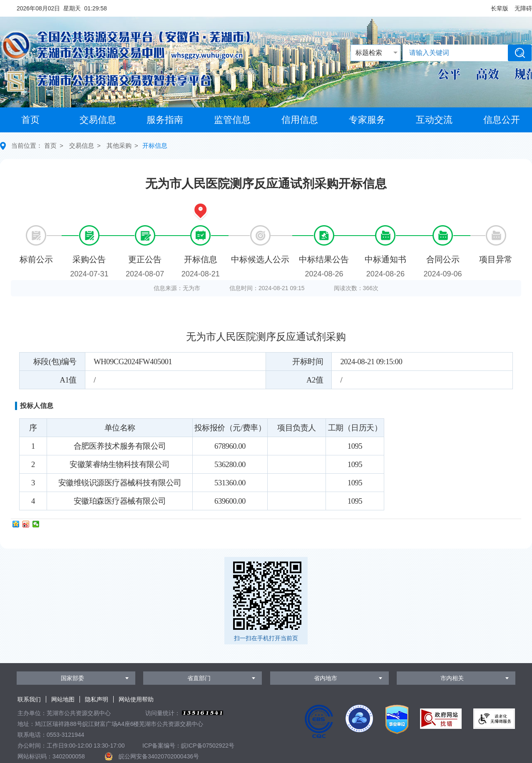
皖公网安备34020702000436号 (159, 756)
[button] (500, 8)
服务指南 (165, 120)
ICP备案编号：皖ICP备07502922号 (188, 746)
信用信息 (300, 120)
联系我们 (29, 699)
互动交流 (434, 120)
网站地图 (63, 699)
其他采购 (119, 145)
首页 (30, 120)
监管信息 (232, 120)
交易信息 (98, 120)
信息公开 (502, 120)
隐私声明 (97, 699)
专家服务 (367, 120)
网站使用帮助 (136, 699)
